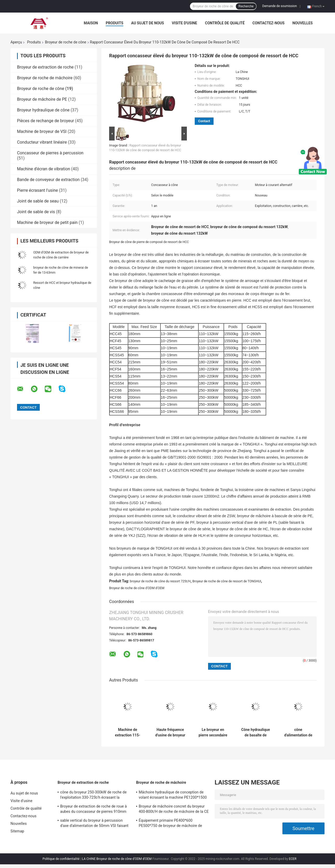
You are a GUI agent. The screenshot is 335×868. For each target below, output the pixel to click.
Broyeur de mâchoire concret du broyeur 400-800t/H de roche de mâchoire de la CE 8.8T (174, 810)
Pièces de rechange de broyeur (46, 121)
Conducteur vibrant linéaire (42, 142)
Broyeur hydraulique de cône (43, 110)
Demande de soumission (280, 6)
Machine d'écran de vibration (44, 169)
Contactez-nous (269, 23)
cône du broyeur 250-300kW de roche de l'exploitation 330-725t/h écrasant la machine (93, 796)
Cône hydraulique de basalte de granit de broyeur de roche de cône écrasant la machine (256, 732)
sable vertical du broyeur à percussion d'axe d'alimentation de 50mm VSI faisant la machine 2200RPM (94, 824)
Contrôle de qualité (225, 23)
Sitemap (17, 831)
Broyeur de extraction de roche (45, 67)
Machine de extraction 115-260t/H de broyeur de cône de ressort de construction (128, 732)
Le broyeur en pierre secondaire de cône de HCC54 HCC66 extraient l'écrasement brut (213, 732)
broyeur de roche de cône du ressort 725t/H (160, 581)
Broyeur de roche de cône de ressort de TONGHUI (227, 581)
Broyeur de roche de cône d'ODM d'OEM (137, 588)
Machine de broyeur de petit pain (47, 222)
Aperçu (16, 42)
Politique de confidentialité (61, 859)
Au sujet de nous (147, 23)
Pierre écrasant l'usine (37, 190)
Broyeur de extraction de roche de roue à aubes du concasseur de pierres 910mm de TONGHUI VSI (93, 810)
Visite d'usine (184, 23)
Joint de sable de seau (38, 201)
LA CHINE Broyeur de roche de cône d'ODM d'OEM (117, 859)
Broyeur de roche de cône (66, 42)
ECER (293, 859)
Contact (204, 121)
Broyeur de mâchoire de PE (42, 99)
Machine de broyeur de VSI (42, 131)
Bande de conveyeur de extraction (48, 180)
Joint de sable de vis (36, 212)
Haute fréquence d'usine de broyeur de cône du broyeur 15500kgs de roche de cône (170, 732)
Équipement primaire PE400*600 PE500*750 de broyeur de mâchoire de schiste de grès (170, 824)
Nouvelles (302, 23)
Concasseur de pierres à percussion (50, 153)
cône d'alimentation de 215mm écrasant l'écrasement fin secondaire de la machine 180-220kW (298, 732)
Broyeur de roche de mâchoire (45, 78)
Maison (91, 23)
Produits (115, 23)
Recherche (246, 6)
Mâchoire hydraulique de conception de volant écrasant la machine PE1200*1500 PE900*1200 (173, 796)
